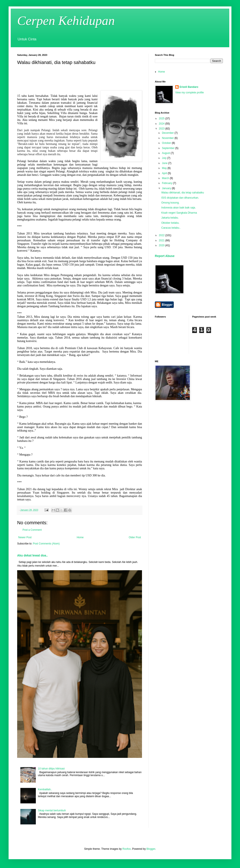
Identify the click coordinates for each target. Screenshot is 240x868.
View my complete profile (189, 93)
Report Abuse (165, 256)
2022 (162, 235)
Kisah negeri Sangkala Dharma (179, 213)
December (168, 133)
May (165, 168)
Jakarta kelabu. (170, 218)
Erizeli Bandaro (189, 87)
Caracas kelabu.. (171, 228)
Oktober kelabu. (170, 223)
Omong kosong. (170, 203)
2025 (162, 119)
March (166, 178)
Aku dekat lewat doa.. (32, 555)
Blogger (151, 849)
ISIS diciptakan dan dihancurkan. (180, 198)
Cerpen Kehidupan (66, 21)
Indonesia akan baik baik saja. (179, 208)
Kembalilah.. (45, 789)
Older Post (135, 537)
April (165, 173)
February (167, 183)
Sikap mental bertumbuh (52, 810)
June (165, 163)
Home (80, 537)
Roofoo (127, 849)
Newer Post (25, 537)
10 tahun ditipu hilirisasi (51, 769)
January (167, 188)
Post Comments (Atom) (46, 544)
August (166, 153)
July (165, 158)
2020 (162, 245)
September (169, 148)
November (168, 138)
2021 (162, 240)
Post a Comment (32, 530)
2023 (162, 129)
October (167, 143)
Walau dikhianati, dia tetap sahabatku (183, 193)
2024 (162, 124)
